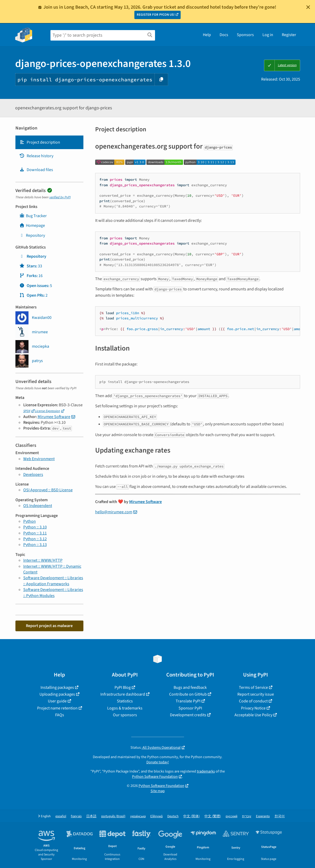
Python (30, 521)
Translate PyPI (188, 701)
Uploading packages (57, 694)
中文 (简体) (191, 816)
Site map (158, 791)
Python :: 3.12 (35, 539)
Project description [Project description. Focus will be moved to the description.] (40, 142)
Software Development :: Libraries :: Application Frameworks (53, 581)
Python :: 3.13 (35, 545)
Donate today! (158, 762)
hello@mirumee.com (114, 512)
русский (231, 816)
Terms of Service (253, 687)
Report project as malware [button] (49, 626)
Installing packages (57, 687)
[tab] (49, 142)
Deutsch (173, 816)
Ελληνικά (156, 816)
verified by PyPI (60, 197)
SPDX (27, 411)
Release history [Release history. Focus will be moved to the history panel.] (36, 156)
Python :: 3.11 (35, 533)
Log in (268, 35)
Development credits (188, 715)
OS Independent (38, 506)
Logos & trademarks (125, 708)
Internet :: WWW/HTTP (43, 560)
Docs (224, 35)
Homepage (32, 226)
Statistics (125, 701)
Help (207, 35)
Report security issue (256, 694)
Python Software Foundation (155, 777)
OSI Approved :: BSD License (48, 490)
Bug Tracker (33, 216)
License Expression (47, 411)
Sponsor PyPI (190, 708)
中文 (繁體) (213, 816)
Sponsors (245, 35)
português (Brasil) (113, 816)
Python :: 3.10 (35, 527)
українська (138, 816)
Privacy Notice (253, 708)
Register (289, 35)
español (61, 816)
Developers (33, 475)
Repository (32, 235)
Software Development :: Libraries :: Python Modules (53, 593)
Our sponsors (125, 715)
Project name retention (57, 708)
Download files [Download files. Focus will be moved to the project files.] (36, 170)
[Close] (308, 7)
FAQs (60, 715)
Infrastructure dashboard (123, 694)
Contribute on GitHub (188, 694)
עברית (247, 816)
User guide (57, 701)
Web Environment (39, 459)
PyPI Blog (123, 687)
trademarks (206, 771)
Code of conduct (253, 701)
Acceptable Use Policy (253, 715)
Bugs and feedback (190, 687)
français (76, 816)
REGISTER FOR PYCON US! (156, 15)
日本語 (91, 816)
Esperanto (263, 816)
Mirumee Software (54, 417)
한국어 (280, 816)
